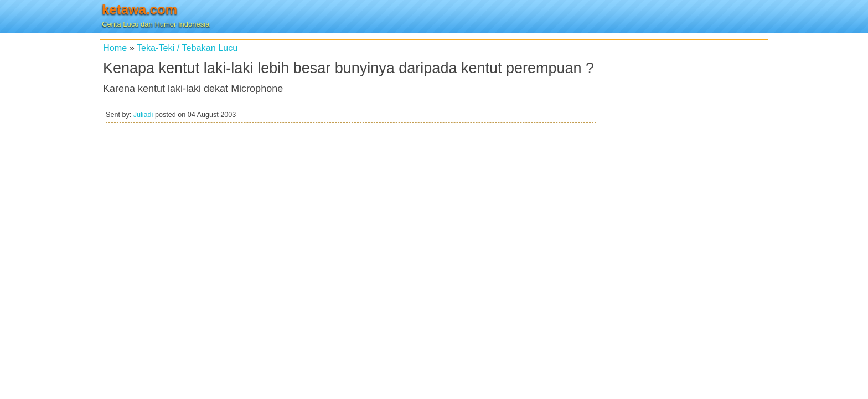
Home (115, 48)
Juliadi (143, 115)
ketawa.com (139, 9)
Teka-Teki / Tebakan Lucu (187, 48)
